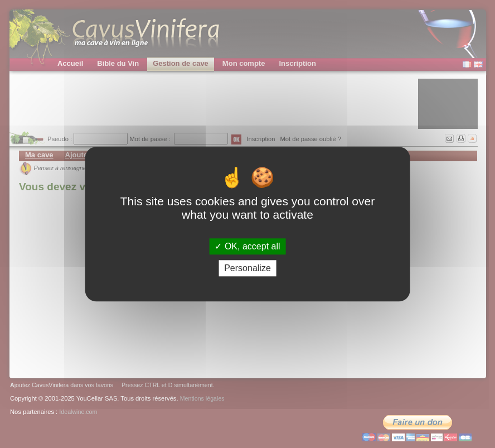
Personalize (247, 268)
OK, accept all (247, 246)
